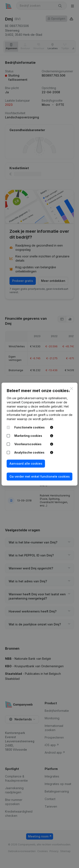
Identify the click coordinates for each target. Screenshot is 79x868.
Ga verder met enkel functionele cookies (40, 476)
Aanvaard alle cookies (26, 463)
